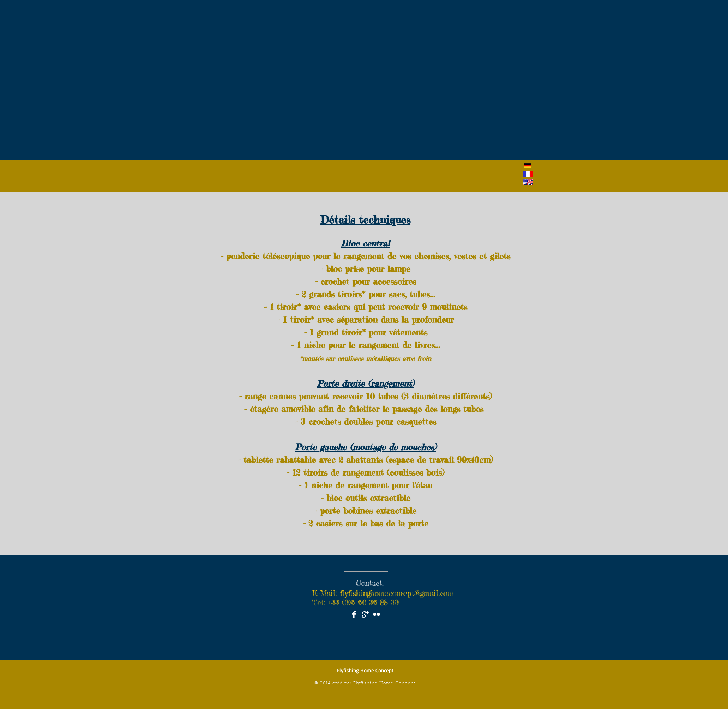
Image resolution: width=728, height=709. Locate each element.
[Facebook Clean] (354, 614)
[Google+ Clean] (365, 614)
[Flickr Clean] (377, 614)
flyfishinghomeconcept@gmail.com (397, 593)
